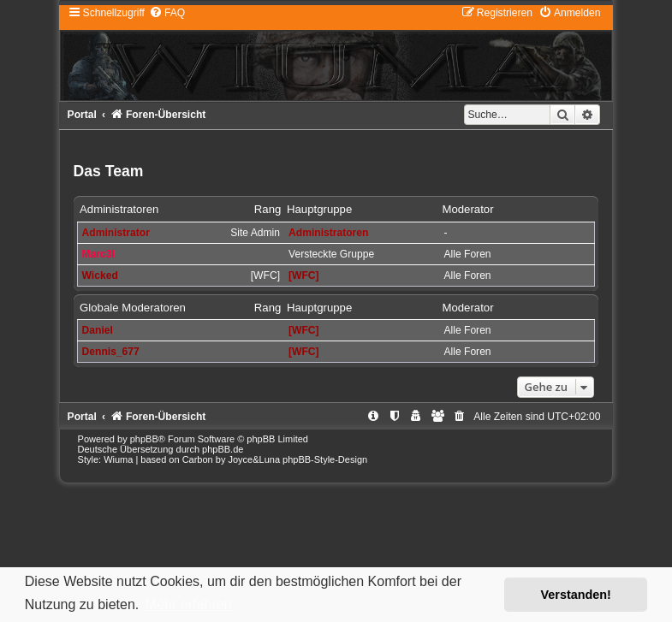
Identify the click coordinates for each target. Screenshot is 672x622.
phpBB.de (223, 449)
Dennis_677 (111, 352)
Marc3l (98, 254)
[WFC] (304, 275)
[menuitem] (167, 13)
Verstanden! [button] (576, 595)
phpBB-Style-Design (325, 459)
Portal (82, 115)
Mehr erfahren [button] (189, 604)
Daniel (98, 330)
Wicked (100, 275)
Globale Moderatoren (133, 308)
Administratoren (119, 209)
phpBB (144, 439)
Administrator (116, 233)
